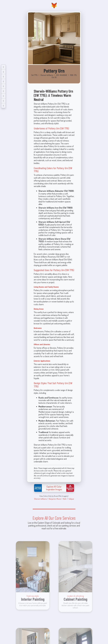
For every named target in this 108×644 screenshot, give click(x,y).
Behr (65, 499)
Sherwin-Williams (40, 499)
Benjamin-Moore (55, 499)
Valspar (71, 499)
